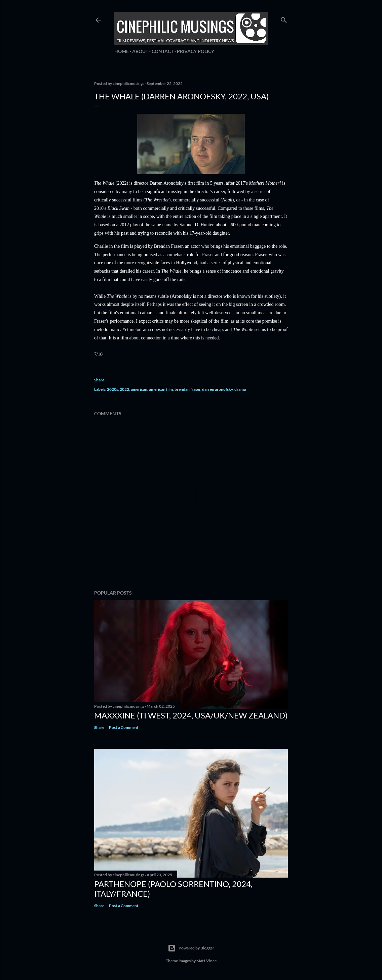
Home (122, 51)
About (140, 51)
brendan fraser (187, 389)
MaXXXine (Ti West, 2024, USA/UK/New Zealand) (191, 715)
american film (161, 389)
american (139, 389)
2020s (112, 389)
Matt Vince (206, 961)
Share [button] (99, 380)
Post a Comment (124, 727)
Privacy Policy (196, 51)
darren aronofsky (217, 389)
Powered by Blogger (191, 948)
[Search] (284, 19)
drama (240, 389)
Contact (163, 51)
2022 (124, 389)
